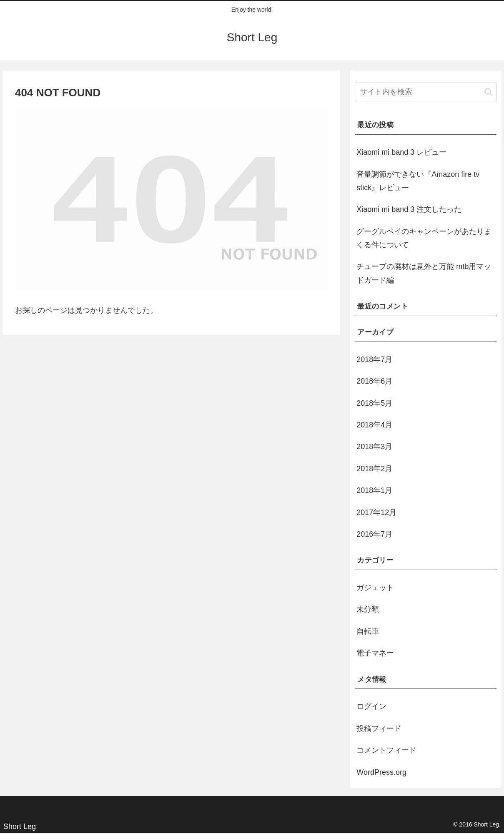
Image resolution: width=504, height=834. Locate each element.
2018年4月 (374, 425)
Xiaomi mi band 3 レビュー (401, 152)
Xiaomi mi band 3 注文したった (409, 209)
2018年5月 (374, 403)
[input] (426, 92)
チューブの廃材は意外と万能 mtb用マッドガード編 (424, 273)
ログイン (371, 706)
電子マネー (375, 653)
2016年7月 (374, 534)
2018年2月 (374, 469)
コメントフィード (386, 750)
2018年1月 (374, 490)
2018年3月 (374, 447)
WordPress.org (381, 772)
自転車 (368, 631)
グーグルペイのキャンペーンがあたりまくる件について (424, 238)
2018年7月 (374, 359)
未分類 (368, 609)
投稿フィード (379, 728)
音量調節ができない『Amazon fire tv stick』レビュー (418, 181)
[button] (488, 92)
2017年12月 (376, 512)
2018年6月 (374, 381)
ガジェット (375, 588)
